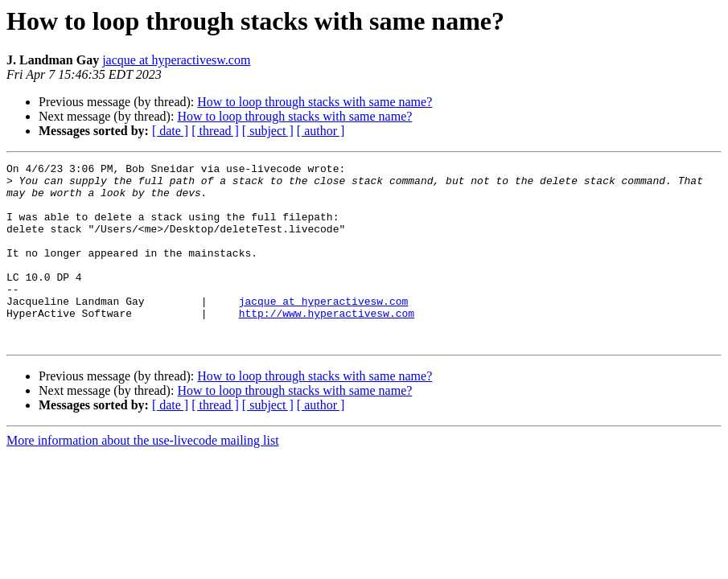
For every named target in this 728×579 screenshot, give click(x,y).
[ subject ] (268, 131)
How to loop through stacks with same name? (315, 102)
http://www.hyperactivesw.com (327, 344)
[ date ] (170, 131)
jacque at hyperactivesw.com (176, 60)
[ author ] (321, 131)
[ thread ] (215, 131)
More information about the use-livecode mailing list (143, 476)
